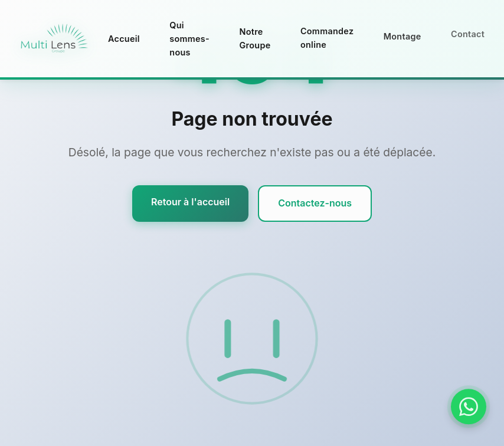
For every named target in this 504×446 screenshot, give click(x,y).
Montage (402, 34)
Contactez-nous (315, 203)
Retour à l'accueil (190, 202)
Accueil (124, 39)
